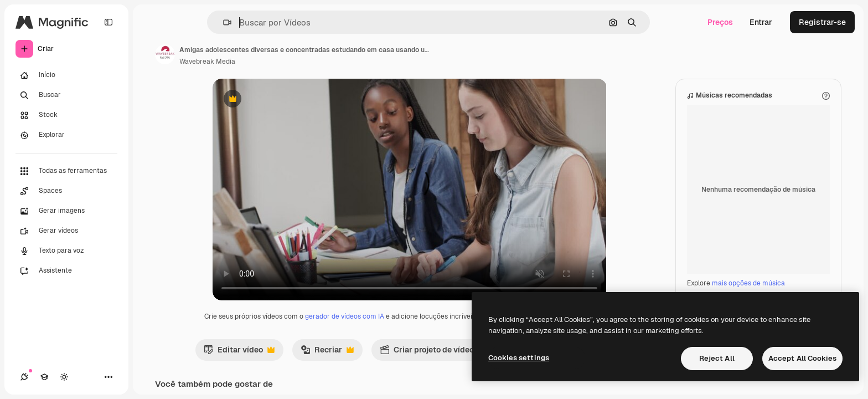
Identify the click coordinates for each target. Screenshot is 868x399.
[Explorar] (66, 135)
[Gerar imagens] (66, 211)
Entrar (761, 22)
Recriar (327, 352)
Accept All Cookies (802, 358)
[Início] (66, 75)
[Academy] (44, 377)
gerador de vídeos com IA (345, 316)
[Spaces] (66, 191)
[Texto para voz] (66, 251)
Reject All (717, 358)
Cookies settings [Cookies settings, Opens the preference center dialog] (519, 358)
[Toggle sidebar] (108, 22)
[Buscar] (66, 95)
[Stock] (66, 115)
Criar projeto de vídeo (433, 352)
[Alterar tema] (64, 377)
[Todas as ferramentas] (66, 171)
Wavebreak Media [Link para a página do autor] (207, 62)
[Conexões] (24, 377)
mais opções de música (748, 283)
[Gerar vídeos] (66, 231)
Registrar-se (822, 22)
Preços (720, 22)
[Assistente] (66, 271)
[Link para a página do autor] (165, 54)
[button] (223, 22)
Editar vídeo (239, 352)
